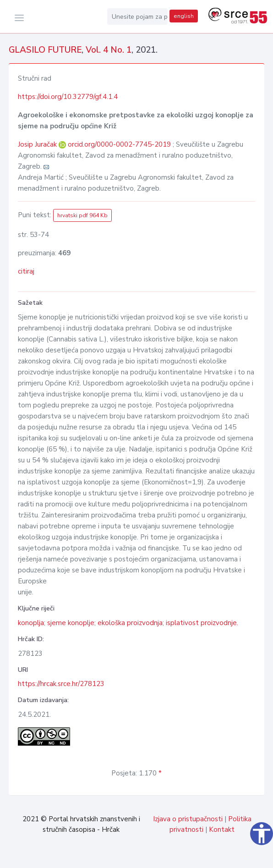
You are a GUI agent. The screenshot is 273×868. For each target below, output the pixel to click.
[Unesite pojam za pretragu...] (137, 16)
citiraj (26, 271)
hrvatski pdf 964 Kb (82, 215)
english (184, 16)
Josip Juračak (38, 144)
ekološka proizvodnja (130, 623)
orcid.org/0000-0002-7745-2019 (119, 144)
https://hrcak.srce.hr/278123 (61, 684)
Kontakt (222, 830)
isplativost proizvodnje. (202, 623)
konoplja (31, 623)
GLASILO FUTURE (45, 50)
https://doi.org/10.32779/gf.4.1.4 (68, 97)
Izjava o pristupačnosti (188, 819)
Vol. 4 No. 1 (109, 50)
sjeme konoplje (71, 623)
